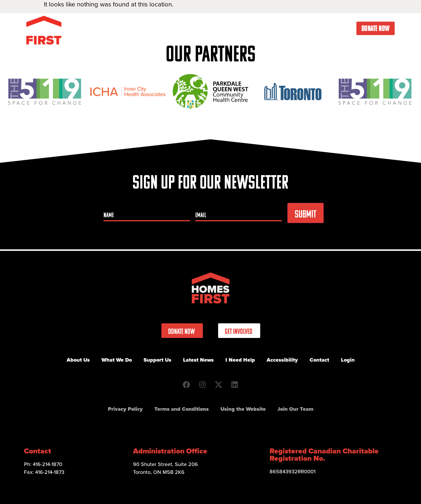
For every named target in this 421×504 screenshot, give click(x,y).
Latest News (269, 28)
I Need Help (308, 28)
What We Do (185, 28)
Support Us (157, 360)
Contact (342, 28)
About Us (145, 28)
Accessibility (282, 360)
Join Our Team (295, 409)
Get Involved (228, 28)
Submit (306, 214)
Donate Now (376, 28)
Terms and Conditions (182, 409)
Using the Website (243, 409)
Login (348, 360)
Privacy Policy (125, 409)
